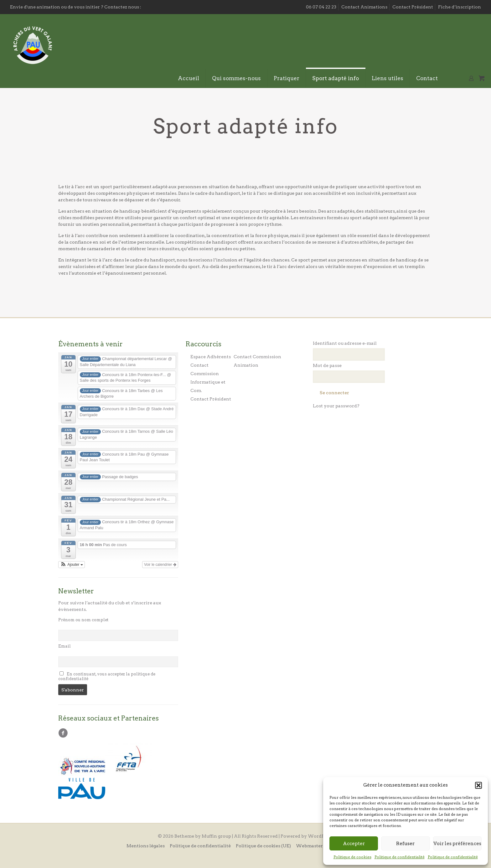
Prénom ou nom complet (83, 620)
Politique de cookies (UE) (263, 846)
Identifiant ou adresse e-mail (345, 343)
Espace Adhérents (211, 357)
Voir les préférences (457, 844)
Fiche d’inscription (460, 7)
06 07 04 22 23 (321, 7)
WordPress (321, 836)
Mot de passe (327, 365)
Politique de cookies (352, 857)
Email (65, 646)
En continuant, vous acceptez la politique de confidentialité (107, 676)
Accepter (354, 844)
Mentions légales (146, 846)
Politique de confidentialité (400, 857)
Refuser (405, 844)
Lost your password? (336, 406)
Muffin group (216, 836)
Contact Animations (364, 7)
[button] (478, 785)
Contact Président (413, 7)
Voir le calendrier (160, 565)
